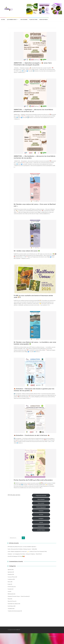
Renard (9, 599)
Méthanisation (11, 594)
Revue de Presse (11, 601)
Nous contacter (41, 499)
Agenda (9, 570)
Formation (10, 589)
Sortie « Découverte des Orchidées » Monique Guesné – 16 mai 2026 (22, 549)
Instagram (41, 518)
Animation (10, 574)
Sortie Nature (11, 606)
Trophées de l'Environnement (14, 611)
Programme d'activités (41, 495)
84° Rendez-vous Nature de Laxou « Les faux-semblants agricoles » (22, 547)
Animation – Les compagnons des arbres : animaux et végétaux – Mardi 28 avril (25, 554)
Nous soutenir (41, 503)
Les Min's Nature (41, 530)
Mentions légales (52, 637)
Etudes (9, 584)
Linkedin (41, 522)
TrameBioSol (10, 609)
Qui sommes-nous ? (12, 19)
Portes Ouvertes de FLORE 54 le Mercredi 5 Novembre (33, 480)
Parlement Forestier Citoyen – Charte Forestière (18, 596)
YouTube (41, 515)
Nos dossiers (24, 19)
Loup (9, 591)
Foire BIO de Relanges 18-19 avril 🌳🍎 (16, 556)
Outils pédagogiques (41, 507)
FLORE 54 (18, 630)
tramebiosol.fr (41, 526)
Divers (9, 582)
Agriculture (10, 572)
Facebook (41, 511)
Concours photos (11, 577)
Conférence (10, 579)
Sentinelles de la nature (13, 604)
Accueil (3, 19)
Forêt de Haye (11, 587)
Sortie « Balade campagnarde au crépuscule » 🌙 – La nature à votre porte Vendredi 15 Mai (27, 551)
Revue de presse (44, 19)
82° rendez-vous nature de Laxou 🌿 (27, 251)
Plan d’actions (33, 19)
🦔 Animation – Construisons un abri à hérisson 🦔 (32, 435)
